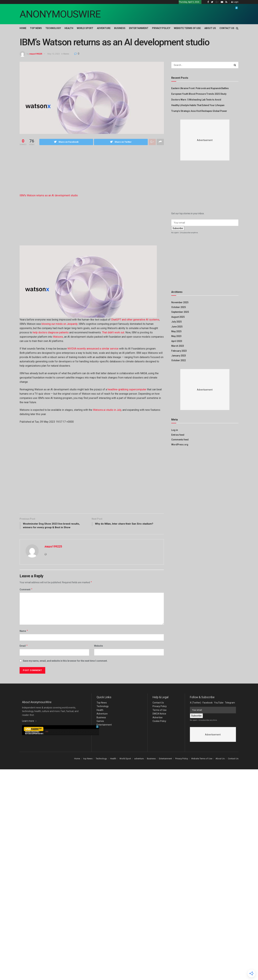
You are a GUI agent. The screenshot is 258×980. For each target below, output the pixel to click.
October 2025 (179, 307)
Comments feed (180, 440)
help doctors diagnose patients (51, 332)
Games (100, 722)
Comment (26, 590)
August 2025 (178, 317)
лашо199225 (36, 54)
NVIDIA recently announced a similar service (93, 349)
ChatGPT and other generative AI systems (135, 320)
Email (24, 646)
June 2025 (177, 327)
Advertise (158, 718)
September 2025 (180, 312)
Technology (53, 28)
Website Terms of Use (187, 28)
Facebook (208, 703)
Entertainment (139, 28)
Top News (102, 703)
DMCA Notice (159, 714)
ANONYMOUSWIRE (60, 14)
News (66, 54)
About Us (210, 28)
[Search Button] (235, 65)
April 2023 (177, 341)
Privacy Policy (161, 28)
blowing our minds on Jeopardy (60, 324)
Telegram (230, 703)
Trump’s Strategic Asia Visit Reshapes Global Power (199, 111)
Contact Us (227, 28)
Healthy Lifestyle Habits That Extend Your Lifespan (198, 105)
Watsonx (58, 337)
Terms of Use (160, 711)
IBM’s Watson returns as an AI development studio (49, 195)
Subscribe (178, 228)
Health (69, 28)
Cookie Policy (159, 722)
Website (98, 646)
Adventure (102, 714)
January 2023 (179, 356)
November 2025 (180, 302)
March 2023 (178, 346)
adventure (104, 28)
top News (36, 28)
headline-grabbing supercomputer (127, 389)
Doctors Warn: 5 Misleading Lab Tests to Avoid (196, 100)
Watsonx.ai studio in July (107, 410)
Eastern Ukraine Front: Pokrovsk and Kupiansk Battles (200, 88)
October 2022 (179, 360)
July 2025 (176, 322)
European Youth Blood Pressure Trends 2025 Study (199, 94)
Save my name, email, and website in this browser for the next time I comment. (65, 661)
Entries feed (178, 435)
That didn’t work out (113, 332)
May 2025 (176, 331)
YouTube (219, 703)
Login (235, 2)
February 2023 (179, 351)
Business (120, 28)
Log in (175, 430)
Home (23, 28)
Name (24, 631)
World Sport (85, 28)
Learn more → (29, 721)
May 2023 (176, 336)
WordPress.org (180, 445)
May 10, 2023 (54, 54)
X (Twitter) (195, 703)
